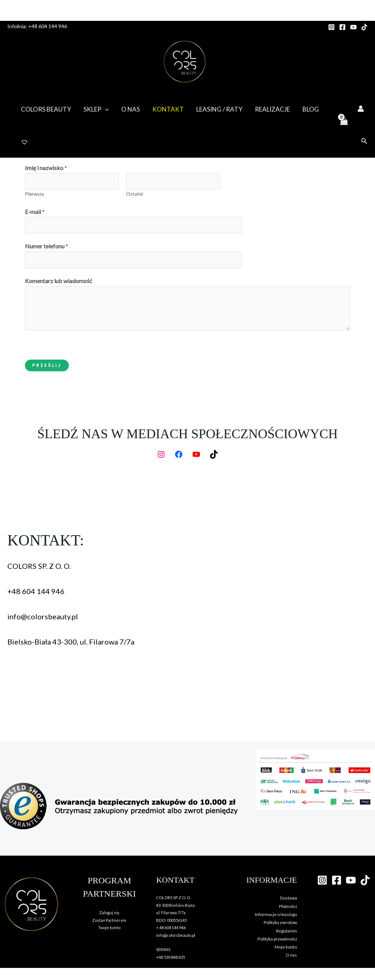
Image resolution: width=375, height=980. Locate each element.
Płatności (288, 906)
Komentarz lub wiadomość (58, 281)
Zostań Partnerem (109, 920)
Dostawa (289, 898)
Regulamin (287, 931)
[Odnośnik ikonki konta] (361, 109)
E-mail (35, 212)
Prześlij (47, 365)
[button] (105, 109)
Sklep (96, 109)
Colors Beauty (46, 109)
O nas (131, 109)
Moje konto (286, 947)
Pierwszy (35, 194)
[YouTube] (353, 27)
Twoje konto (109, 928)
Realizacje (272, 109)
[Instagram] (331, 27)
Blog (311, 109)
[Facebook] (342, 27)
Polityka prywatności (277, 939)
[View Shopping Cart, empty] (344, 125)
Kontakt (168, 109)
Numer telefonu (47, 246)
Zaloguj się (109, 913)
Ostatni (134, 194)
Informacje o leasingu (276, 914)
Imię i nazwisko (46, 168)
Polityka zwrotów (280, 922)
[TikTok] (364, 27)
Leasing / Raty (219, 109)
